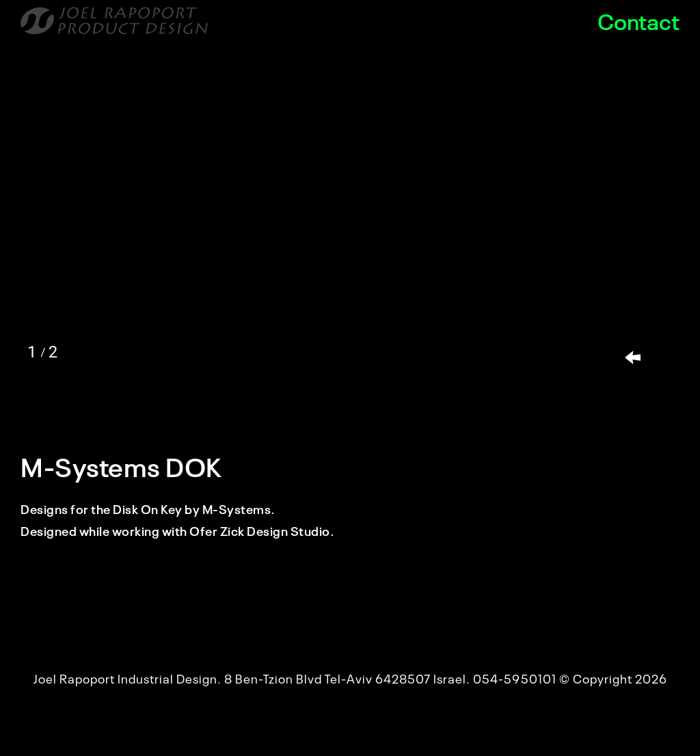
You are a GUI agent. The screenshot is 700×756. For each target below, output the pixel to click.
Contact (638, 21)
